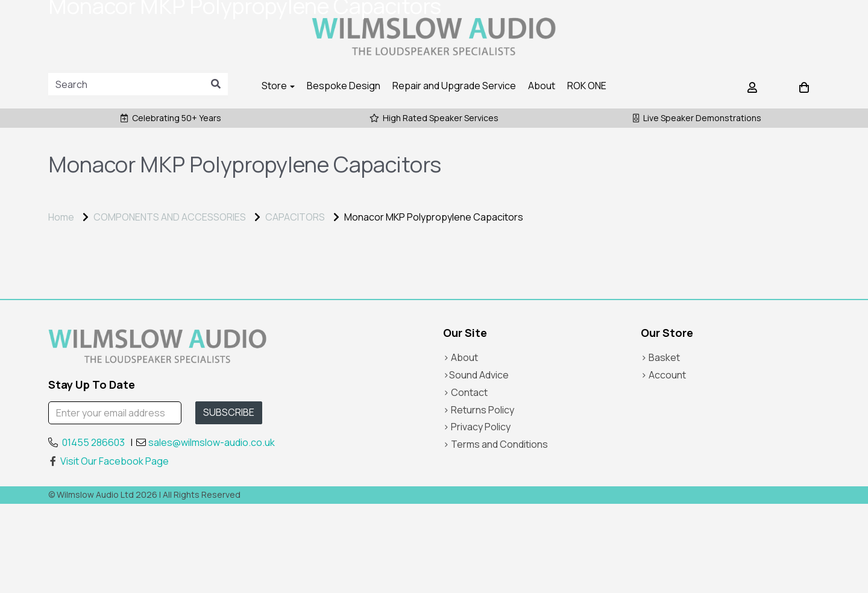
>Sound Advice (476, 464)
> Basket (660, 447)
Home (61, 217)
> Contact (465, 482)
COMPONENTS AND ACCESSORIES (170, 217)
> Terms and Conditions (495, 533)
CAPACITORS (295, 217)
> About (461, 447)
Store (278, 86)
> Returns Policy (479, 498)
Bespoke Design (344, 86)
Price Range (81, 273)
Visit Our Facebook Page (108, 550)
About (542, 86)
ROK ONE (587, 86)
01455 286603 (93, 531)
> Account (663, 464)
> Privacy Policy (477, 516)
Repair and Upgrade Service (454, 86)
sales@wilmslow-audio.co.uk (212, 531)
